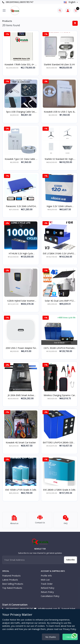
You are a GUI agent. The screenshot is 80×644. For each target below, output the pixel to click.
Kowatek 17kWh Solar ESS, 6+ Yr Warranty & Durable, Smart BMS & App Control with (21, 65)
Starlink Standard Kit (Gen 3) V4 (59, 64)
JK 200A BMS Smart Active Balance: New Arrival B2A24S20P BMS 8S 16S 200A (21, 395)
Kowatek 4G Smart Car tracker (21, 442)
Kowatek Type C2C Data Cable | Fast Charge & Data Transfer (21, 159)
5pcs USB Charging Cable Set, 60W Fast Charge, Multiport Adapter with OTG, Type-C (21, 112)
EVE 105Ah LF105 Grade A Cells (21, 490)
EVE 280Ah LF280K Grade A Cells (59, 490)
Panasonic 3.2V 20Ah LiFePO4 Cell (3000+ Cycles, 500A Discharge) (21, 206)
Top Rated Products (12, 587)
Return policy (47, 591)
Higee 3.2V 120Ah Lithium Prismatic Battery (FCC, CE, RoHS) (59, 206)
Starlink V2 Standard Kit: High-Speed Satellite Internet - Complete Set (59, 159)
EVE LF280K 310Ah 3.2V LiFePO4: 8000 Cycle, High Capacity (59, 254)
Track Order (47, 582)
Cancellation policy (50, 595)
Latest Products (10, 578)
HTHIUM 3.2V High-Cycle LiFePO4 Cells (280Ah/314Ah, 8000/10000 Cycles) (21, 254)
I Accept (70, 637)
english (70, 2)
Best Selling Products (13, 582)
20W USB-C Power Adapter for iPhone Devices (21, 348)
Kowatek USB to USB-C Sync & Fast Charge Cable (59, 112)
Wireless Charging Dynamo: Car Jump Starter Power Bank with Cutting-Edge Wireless (59, 395)
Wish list (45, 578)
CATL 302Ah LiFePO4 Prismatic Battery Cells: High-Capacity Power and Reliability (59, 348)
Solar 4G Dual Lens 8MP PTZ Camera (59, 301)
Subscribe (70, 558)
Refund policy (48, 587)
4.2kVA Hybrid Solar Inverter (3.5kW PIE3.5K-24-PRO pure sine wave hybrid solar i (21, 301)
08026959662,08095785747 (18, 2)
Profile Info (46, 574)
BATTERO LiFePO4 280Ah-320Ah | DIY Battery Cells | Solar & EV (59, 443)
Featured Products (11, 574)
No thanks (51, 637)
